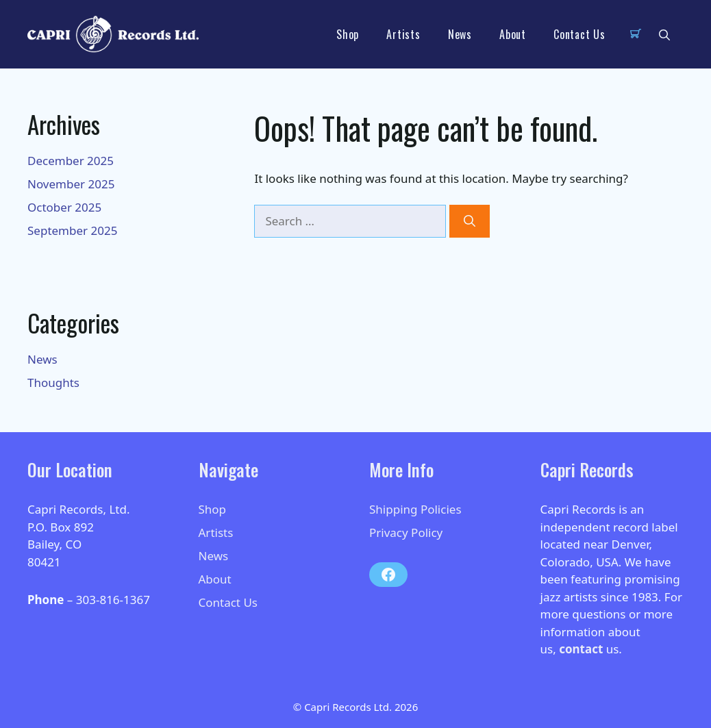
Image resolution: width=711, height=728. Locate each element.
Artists (403, 34)
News (460, 34)
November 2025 (71, 184)
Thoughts (53, 382)
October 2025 (64, 207)
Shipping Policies (415, 509)
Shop (348, 34)
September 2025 (72, 230)
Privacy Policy (406, 532)
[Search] (470, 221)
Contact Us (579, 34)
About (513, 34)
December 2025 (71, 161)
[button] (664, 34)
